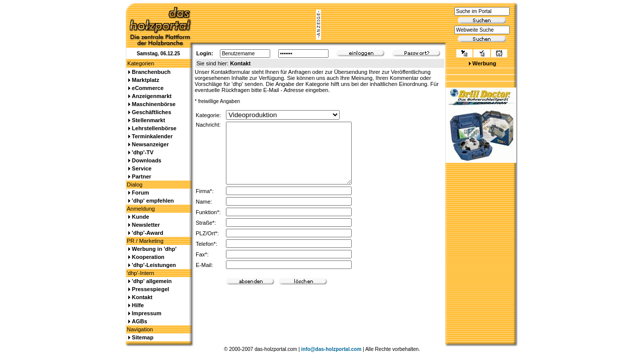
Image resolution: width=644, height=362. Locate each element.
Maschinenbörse (154, 104)
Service (142, 168)
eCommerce (148, 88)
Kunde (140, 217)
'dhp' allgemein (152, 281)
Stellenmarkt (148, 120)
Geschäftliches (151, 112)
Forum (140, 193)
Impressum (147, 313)
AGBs (140, 321)
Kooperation (148, 257)
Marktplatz (145, 80)
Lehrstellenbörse (154, 128)
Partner (142, 176)
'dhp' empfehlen (153, 201)
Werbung (484, 63)
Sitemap (143, 337)
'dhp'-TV (143, 152)
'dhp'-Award (147, 233)
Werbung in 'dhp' (154, 249)
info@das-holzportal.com (332, 349)
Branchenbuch (151, 72)
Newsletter (146, 225)
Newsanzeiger (150, 144)
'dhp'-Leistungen (154, 265)
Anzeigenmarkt (152, 96)
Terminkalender (152, 136)
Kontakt (142, 297)
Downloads (147, 160)
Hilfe (138, 305)
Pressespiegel (150, 289)
